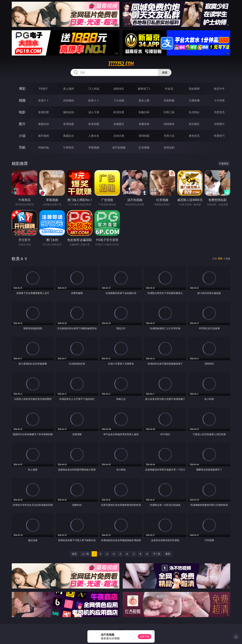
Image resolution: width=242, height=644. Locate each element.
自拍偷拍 (69, 100)
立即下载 (145, 637)
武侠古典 (119, 136)
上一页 (85, 554)
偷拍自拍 (69, 112)
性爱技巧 (219, 136)
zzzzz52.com (121, 64)
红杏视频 (144, 147)
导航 (22, 147)
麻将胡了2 (144, 89)
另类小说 (169, 136)
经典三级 (169, 112)
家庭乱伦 (69, 136)
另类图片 (219, 124)
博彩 (22, 89)
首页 (74, 554)
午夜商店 (69, 147)
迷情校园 (144, 136)
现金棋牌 (194, 89)
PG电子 (43, 89)
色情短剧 (169, 147)
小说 (22, 136)
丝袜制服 (169, 100)
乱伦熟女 (194, 112)
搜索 (165, 72)
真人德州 (69, 89)
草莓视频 (94, 147)
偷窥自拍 (44, 124)
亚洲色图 (69, 124)
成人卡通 (94, 112)
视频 (22, 100)
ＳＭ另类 (219, 100)
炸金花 (169, 89)
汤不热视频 (119, 147)
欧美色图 (94, 124)
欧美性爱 (119, 112)
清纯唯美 (169, 124)
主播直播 (194, 100)
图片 (22, 124)
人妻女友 (94, 136)
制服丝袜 (144, 112)
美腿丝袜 (144, 124)
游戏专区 (119, 89)
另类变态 (219, 112)
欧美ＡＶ (94, 100)
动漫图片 (119, 124)
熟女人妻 (144, 100)
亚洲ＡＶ (44, 100)
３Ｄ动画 (119, 100)
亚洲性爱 (44, 112)
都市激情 (44, 136)
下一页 (157, 554)
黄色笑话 (194, 136)
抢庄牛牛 (219, 89)
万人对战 (94, 89)
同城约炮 (44, 147)
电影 (22, 112)
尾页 (168, 554)
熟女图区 (194, 124)
